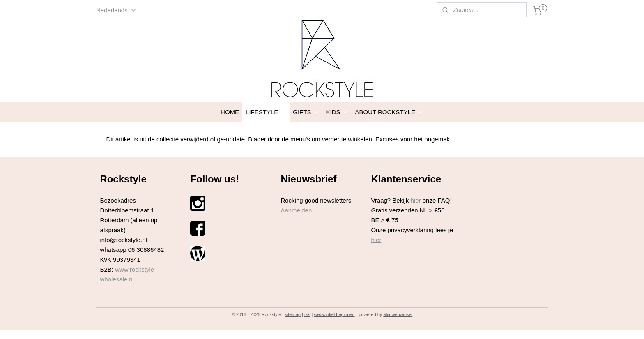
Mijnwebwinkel (398, 314)
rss (307, 314)
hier (416, 200)
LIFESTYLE (266, 112)
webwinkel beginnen (335, 314)
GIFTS (306, 112)
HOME (230, 112)
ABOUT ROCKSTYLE (389, 112)
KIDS (337, 112)
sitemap (293, 314)
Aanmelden (296, 210)
